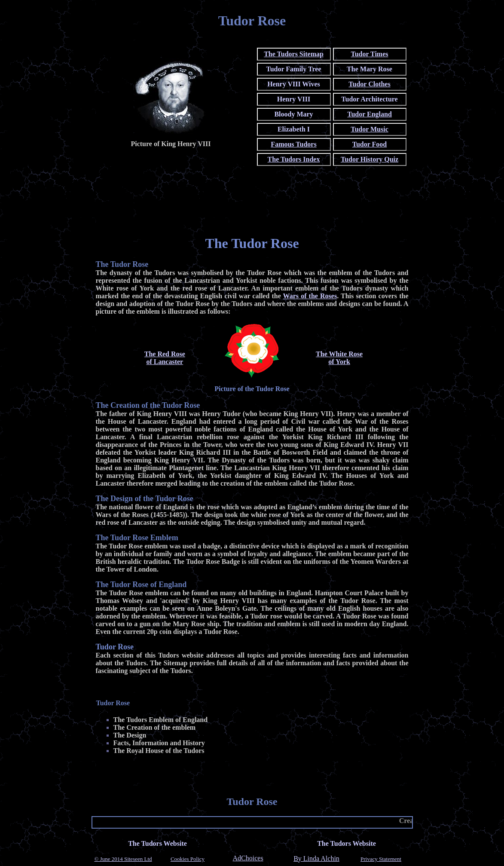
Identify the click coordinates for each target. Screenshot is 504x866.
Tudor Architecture (369, 99)
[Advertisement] (252, 208)
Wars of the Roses (310, 296)
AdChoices (248, 858)
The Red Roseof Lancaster (165, 358)
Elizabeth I (294, 129)
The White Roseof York (339, 358)
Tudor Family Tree (293, 69)
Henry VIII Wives (294, 84)
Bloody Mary (293, 114)
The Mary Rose (370, 69)
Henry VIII (294, 99)
